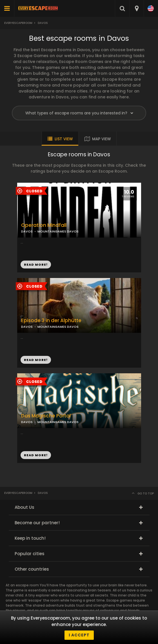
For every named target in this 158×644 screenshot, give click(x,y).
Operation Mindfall (44, 225)
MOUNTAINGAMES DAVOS (58, 231)
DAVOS (27, 231)
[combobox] (136, 8)
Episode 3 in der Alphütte (51, 321)
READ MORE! (36, 265)
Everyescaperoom (18, 23)
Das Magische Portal (46, 416)
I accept (79, 635)
